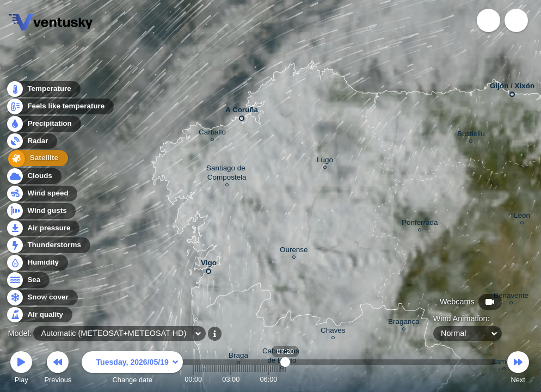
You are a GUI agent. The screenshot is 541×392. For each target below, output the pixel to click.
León (522, 217)
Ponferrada (420, 224)
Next (518, 369)
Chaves (333, 332)
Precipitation (43, 124)
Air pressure (43, 228)
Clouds (33, 176)
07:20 (285, 379)
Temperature (43, 90)
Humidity (37, 263)
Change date (132, 369)
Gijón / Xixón (512, 88)
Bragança (404, 323)
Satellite (35, 159)
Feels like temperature (60, 107)
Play (21, 369)
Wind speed (42, 194)
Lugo (325, 161)
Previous (58, 369)
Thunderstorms (48, 245)
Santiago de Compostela (227, 174)
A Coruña (242, 112)
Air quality (39, 315)
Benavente (511, 297)
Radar (32, 142)
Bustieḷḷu (471, 135)
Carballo (212, 134)
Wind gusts (41, 211)
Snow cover (42, 298)
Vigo (209, 265)
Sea (27, 280)
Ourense (294, 251)
